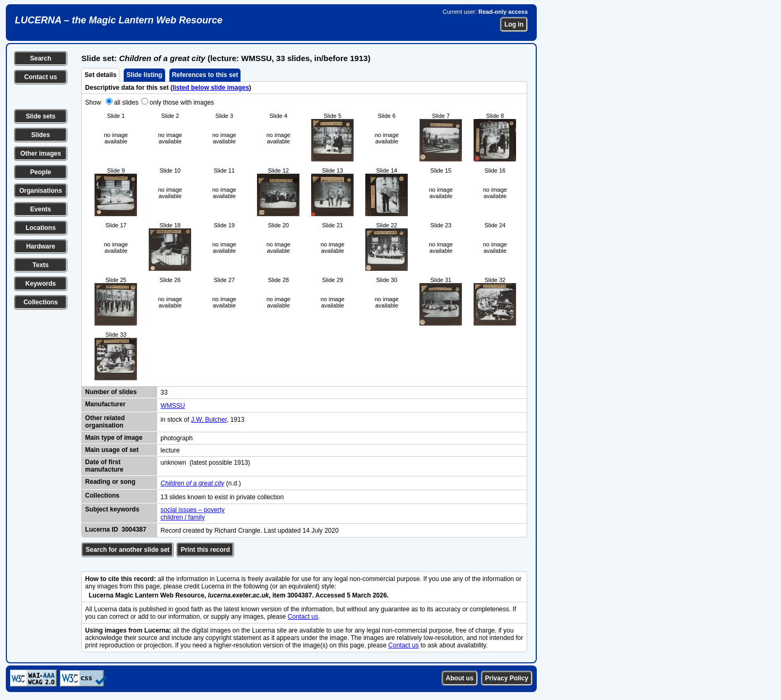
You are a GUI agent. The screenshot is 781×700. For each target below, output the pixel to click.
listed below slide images (211, 88)
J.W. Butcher (209, 420)
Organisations (41, 191)
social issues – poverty (192, 510)
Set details (100, 75)
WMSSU (173, 406)
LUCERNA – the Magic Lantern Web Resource (119, 20)
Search (40, 58)
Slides (41, 135)
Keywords (41, 284)
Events (41, 209)
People (41, 172)
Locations (41, 228)
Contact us (40, 77)
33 (164, 392)
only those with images (182, 103)
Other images (41, 153)
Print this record (205, 550)
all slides (126, 103)
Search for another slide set (127, 550)
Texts (40, 265)
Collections (41, 302)
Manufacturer (105, 404)
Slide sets (40, 116)
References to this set (205, 75)
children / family (182, 517)
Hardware (41, 246)
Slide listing (144, 75)
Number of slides (111, 392)
